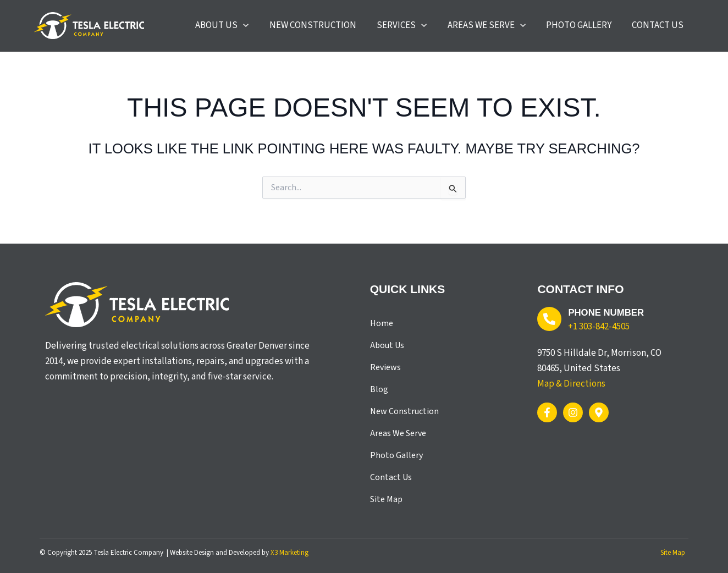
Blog (379, 389)
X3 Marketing (289, 553)
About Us (387, 345)
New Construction (404, 411)
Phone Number (606, 313)
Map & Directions (571, 383)
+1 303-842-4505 (599, 326)
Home (382, 323)
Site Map (386, 499)
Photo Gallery (396, 455)
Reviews (385, 367)
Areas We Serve (398, 433)
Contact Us (391, 477)
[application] (283, 29)
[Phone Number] (549, 319)
